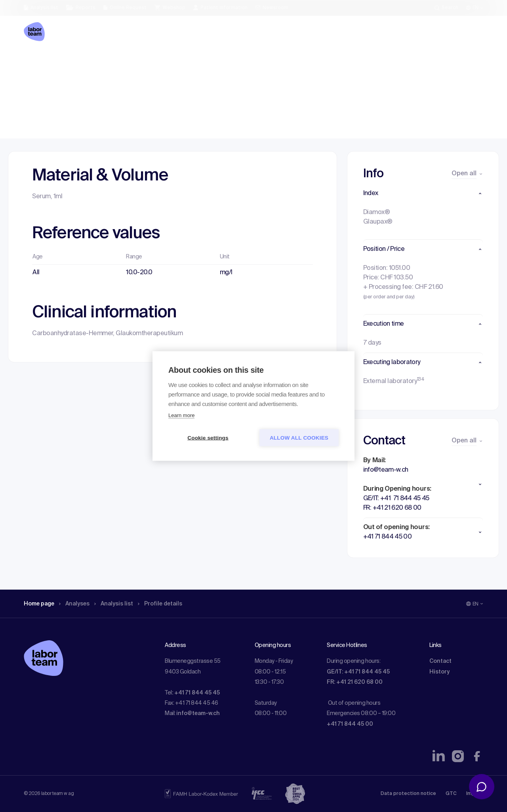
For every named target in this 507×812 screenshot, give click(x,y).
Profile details (174, 61)
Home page (41, 61)
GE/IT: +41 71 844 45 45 (358, 672)
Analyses (80, 61)
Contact (440, 661)
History (439, 672)
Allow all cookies (299, 438)
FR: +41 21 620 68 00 (355, 682)
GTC (451, 794)
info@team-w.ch (198, 713)
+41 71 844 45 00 (350, 724)
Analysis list (123, 61)
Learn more (181, 415)
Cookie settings (208, 438)
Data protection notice (408, 794)
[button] (423, 194)
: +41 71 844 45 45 (196, 693)
